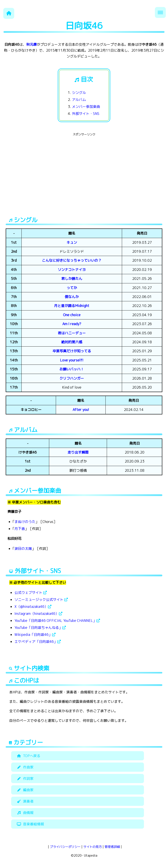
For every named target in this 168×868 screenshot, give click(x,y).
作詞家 (24, 779)
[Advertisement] (84, 168)
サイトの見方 (93, 847)
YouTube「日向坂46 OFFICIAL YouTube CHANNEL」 (57, 621)
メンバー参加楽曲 (86, 107)
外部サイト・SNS (86, 114)
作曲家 (24, 767)
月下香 (20, 529)
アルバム (79, 100)
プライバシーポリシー (65, 847)
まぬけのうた (25, 522)
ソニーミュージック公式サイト (41, 600)
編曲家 (24, 790)
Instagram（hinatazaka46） (38, 614)
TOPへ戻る (28, 756)
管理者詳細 (112, 847)
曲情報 (24, 813)
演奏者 (24, 801)
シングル (79, 93)
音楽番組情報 (30, 824)
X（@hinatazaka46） (33, 607)
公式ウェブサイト (31, 593)
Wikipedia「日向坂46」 (35, 635)
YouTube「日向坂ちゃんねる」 (40, 628)
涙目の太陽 (23, 549)
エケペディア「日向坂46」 (38, 642)
